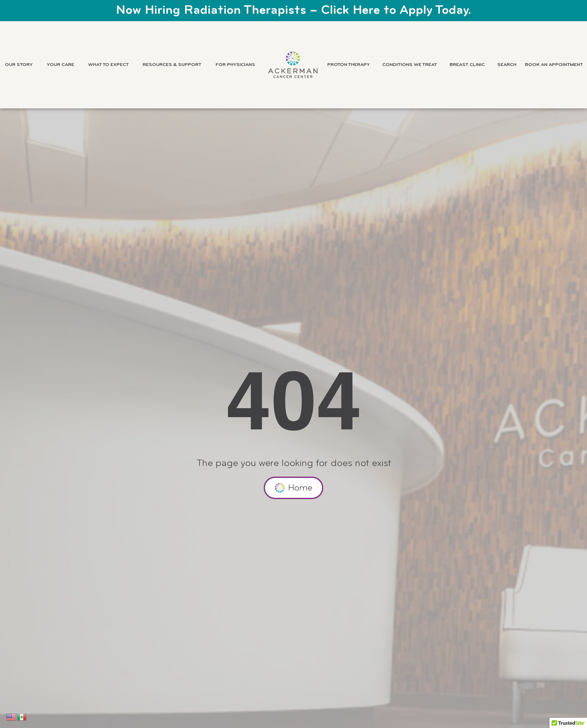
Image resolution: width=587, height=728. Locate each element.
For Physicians (237, 65)
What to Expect (110, 65)
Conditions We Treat (412, 65)
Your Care (63, 65)
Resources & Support (174, 65)
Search (507, 65)
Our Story (21, 65)
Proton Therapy (351, 65)
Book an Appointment (554, 65)
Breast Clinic (469, 65)
